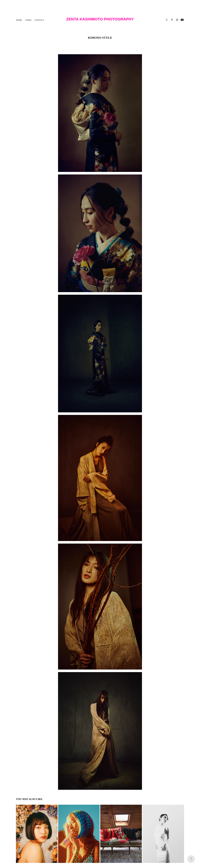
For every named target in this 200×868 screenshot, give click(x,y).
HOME (19, 20)
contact (39, 20)
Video (28, 20)
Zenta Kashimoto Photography (100, 19)
